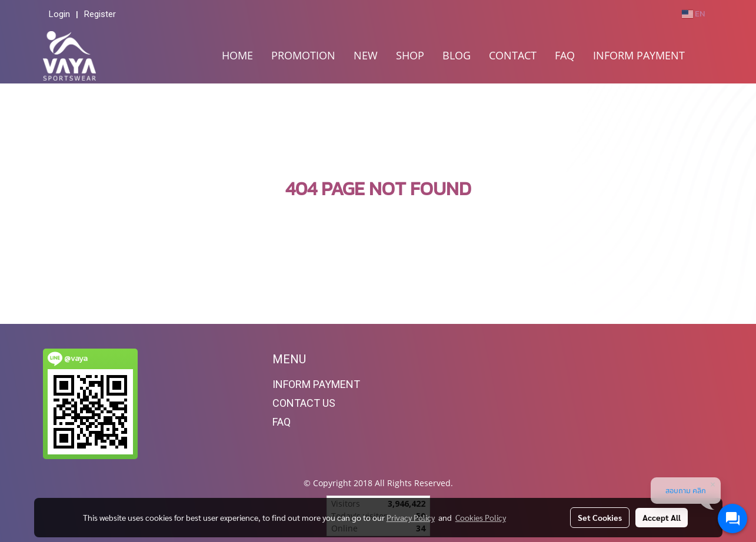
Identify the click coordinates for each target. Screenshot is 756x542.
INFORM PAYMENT (639, 55)
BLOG (457, 55)
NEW (366, 55)
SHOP (410, 55)
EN (693, 14)
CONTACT (513, 55)
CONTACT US (304, 403)
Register (100, 14)
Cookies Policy (481, 517)
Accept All (662, 517)
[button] (704, 56)
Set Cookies (600, 517)
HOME (237, 55)
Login (59, 14)
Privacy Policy (411, 517)
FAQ (565, 55)
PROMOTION (303, 55)
